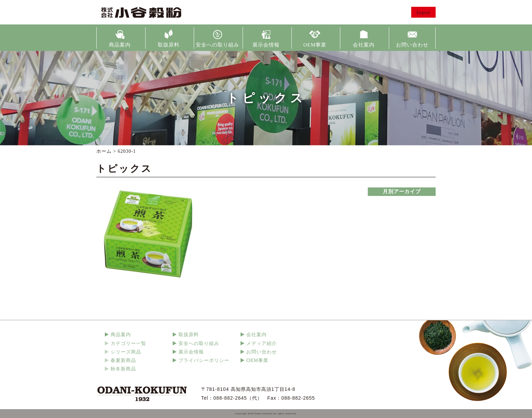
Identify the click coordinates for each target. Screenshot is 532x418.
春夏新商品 (123, 360)
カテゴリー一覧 (128, 343)
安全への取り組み (217, 45)
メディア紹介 (262, 343)
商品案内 (120, 45)
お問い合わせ (412, 45)
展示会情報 (266, 45)
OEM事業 (315, 45)
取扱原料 (169, 45)
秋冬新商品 (123, 369)
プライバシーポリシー (204, 360)
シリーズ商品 (126, 352)
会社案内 (364, 45)
